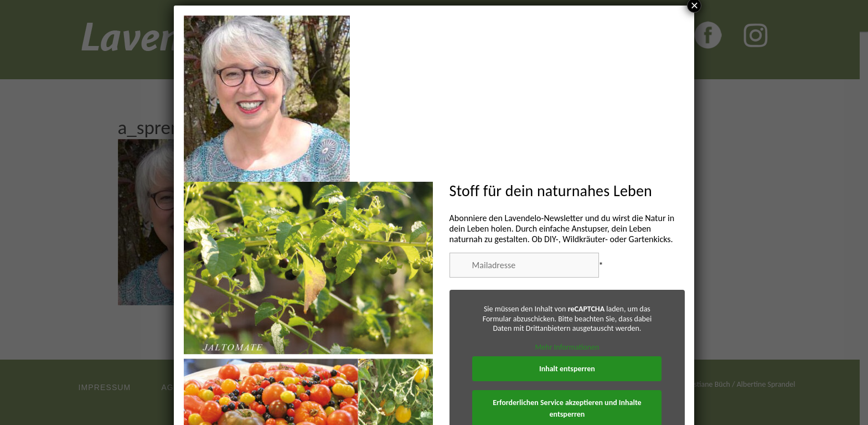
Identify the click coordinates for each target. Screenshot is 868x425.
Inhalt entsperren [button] (567, 369)
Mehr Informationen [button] (567, 347)
